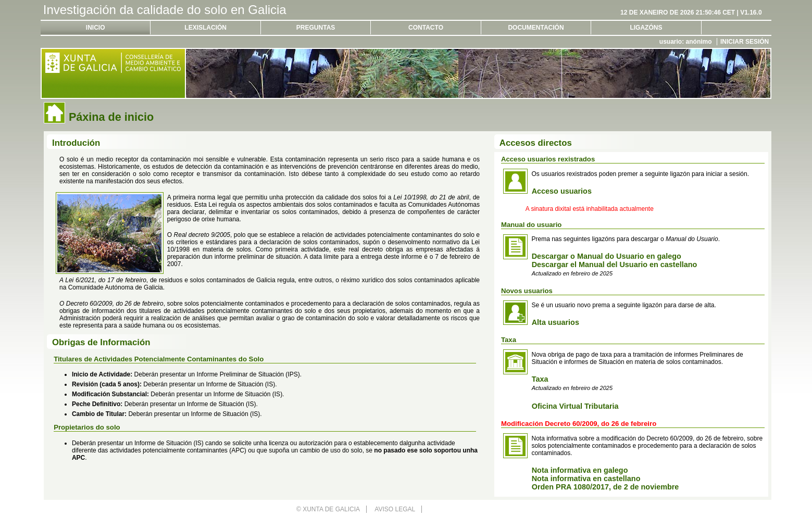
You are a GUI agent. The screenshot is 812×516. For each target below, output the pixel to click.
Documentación (536, 28)
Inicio (96, 28)
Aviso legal (395, 509)
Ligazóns (646, 28)
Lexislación (205, 28)
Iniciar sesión (745, 42)
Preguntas (316, 28)
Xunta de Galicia (331, 509)
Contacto (426, 28)
